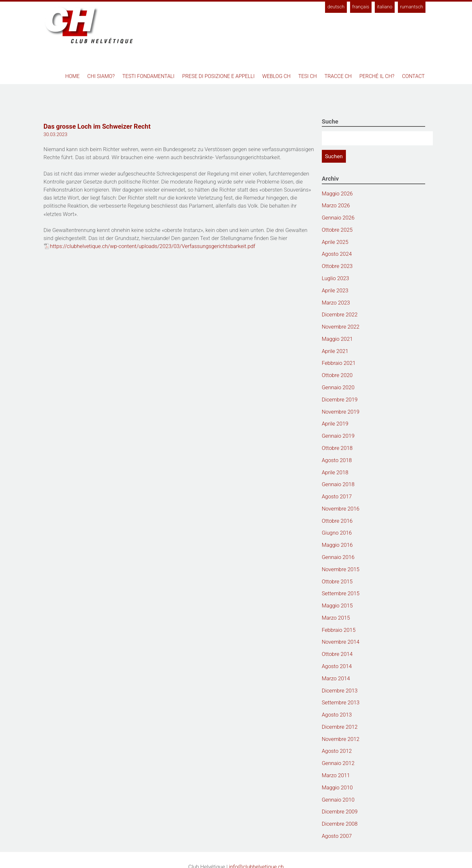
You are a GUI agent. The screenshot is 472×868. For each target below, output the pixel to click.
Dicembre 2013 (340, 691)
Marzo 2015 (336, 618)
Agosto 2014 (337, 666)
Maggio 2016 (337, 545)
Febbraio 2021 (339, 363)
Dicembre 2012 (340, 727)
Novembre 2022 (341, 327)
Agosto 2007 (337, 836)
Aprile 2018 (335, 472)
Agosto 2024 (337, 254)
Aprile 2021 (335, 351)
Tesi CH (308, 76)
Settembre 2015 (341, 593)
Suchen (334, 156)
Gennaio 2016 (338, 557)
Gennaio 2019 (338, 436)
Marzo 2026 (336, 205)
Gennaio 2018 (338, 484)
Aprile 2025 (335, 242)
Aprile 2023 (335, 290)
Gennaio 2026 (338, 218)
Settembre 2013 (341, 702)
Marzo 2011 (336, 775)
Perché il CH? (377, 76)
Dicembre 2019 (340, 400)
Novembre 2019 (341, 412)
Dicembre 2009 (340, 812)
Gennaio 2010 (338, 800)
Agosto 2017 (337, 496)
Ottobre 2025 (337, 230)
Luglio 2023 (335, 278)
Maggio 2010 (337, 787)
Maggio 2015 (337, 606)
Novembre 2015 (341, 569)
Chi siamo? (101, 76)
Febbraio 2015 (339, 630)
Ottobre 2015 (337, 581)
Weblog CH (276, 76)
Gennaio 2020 (338, 387)
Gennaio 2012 (338, 763)
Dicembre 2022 (340, 314)
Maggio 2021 (337, 339)
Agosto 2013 (337, 715)
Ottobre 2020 (337, 375)
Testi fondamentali (148, 76)
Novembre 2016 (341, 509)
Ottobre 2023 (337, 266)
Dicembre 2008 (340, 824)
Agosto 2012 (337, 751)
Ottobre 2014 (337, 654)
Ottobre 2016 (337, 521)
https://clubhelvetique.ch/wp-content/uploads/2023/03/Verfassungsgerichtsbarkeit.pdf (153, 246)
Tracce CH (338, 76)
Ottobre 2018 (337, 448)
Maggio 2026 (337, 193)
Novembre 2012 (341, 739)
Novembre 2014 (341, 642)
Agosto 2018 (337, 460)
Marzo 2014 (336, 678)
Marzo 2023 (336, 303)
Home (72, 76)
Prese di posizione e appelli (219, 76)
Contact (413, 76)
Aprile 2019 (335, 424)
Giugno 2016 (337, 533)
